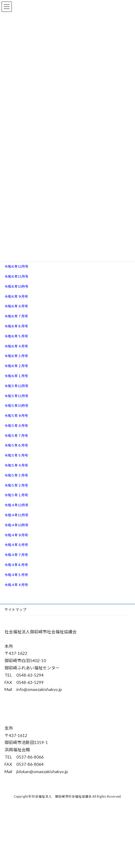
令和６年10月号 (16, 286)
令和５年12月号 (16, 386)
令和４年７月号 (16, 555)
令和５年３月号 (16, 475)
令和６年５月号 (16, 336)
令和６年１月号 (16, 376)
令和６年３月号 (16, 356)
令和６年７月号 (16, 316)
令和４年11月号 (16, 515)
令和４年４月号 (16, 585)
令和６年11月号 (16, 276)
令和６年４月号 (16, 346)
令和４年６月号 (16, 565)
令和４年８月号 (16, 545)
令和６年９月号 (16, 296)
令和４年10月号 (16, 525)
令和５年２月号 (16, 485)
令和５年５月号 (16, 455)
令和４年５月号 (16, 575)
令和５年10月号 (16, 406)
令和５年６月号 (16, 445)
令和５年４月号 (16, 465)
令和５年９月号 (16, 416)
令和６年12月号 (16, 266)
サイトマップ (15, 610)
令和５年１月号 (16, 495)
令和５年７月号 (16, 436)
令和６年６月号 (16, 326)
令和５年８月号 (16, 426)
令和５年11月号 (16, 396)
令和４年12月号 (16, 505)
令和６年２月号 (16, 366)
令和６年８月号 (16, 306)
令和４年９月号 (16, 535)
